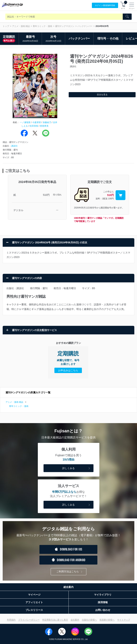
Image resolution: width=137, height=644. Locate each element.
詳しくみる (77, 468)
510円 (46, 195)
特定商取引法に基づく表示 (55, 620)
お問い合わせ (103, 610)
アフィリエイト (34, 602)
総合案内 (68, 587)
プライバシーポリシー (29, 620)
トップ (6, 26)
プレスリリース (34, 610)
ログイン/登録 (105, 5)
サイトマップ (124, 620)
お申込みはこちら (68, 370)
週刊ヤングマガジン (65, 26)
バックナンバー (85, 26)
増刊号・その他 (108, 39)
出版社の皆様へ (89, 620)
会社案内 (75, 620)
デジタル (18, 210)
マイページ (34, 595)
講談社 (14, 146)
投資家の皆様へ (107, 620)
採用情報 (103, 602)
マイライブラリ (103, 595)
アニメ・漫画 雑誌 (21, 26)
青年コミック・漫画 (42, 26)
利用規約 (11, 620)
